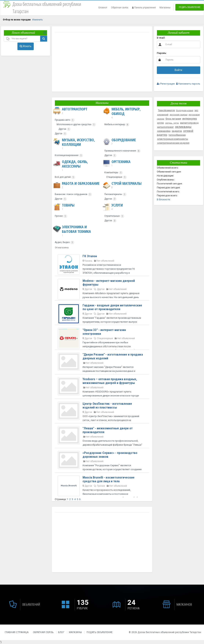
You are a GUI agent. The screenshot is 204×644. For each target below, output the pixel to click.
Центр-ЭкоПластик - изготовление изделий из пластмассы (107, 406)
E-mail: (161, 38)
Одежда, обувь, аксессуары (76, 166)
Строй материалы (122, 185)
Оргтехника (116, 163)
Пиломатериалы (113, 194)
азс (196, 110)
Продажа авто (62, 120)
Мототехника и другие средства (74, 124)
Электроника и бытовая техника (76, 231)
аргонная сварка (179, 115)
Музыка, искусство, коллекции (76, 144)
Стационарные (114, 177)
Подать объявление (190, 7)
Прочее (59, 216)
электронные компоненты (173, 139)
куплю (161, 123)
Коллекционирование (67, 155)
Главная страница (17, 632)
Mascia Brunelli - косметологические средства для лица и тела (109, 479)
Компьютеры (111, 172)
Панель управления (144, 8)
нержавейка (164, 131)
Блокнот (103, 8)
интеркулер (190, 119)
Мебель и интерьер (115, 124)
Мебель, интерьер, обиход (126, 113)
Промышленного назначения (120, 151)
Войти (178, 70)
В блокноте (163, 199)
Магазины (165, 8)
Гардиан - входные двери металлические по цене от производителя (112, 307)
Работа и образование (76, 185)
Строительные (112, 216)
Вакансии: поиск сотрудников (71, 194)
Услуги (113, 207)
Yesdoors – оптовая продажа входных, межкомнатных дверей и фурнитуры (110, 381)
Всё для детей (63, 177)
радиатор (177, 131)
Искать (26, 46)
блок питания (173, 119)
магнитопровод (189, 123)
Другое (62, 129)
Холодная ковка (185, 111)
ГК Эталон (90, 256)
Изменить (37, 20)
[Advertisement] (102, 62)
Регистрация (166, 84)
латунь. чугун (172, 123)
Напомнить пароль (188, 84)
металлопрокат (165, 127)
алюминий (163, 115)
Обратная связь (120, 8)
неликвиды (183, 127)
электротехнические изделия (173, 143)
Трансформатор (166, 110)
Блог (61, 632)
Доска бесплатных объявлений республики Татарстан (169, 632)
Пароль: (162, 53)
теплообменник (177, 135)
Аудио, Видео (62, 242)
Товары (64, 207)
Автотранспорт (70, 111)
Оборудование (119, 142)
